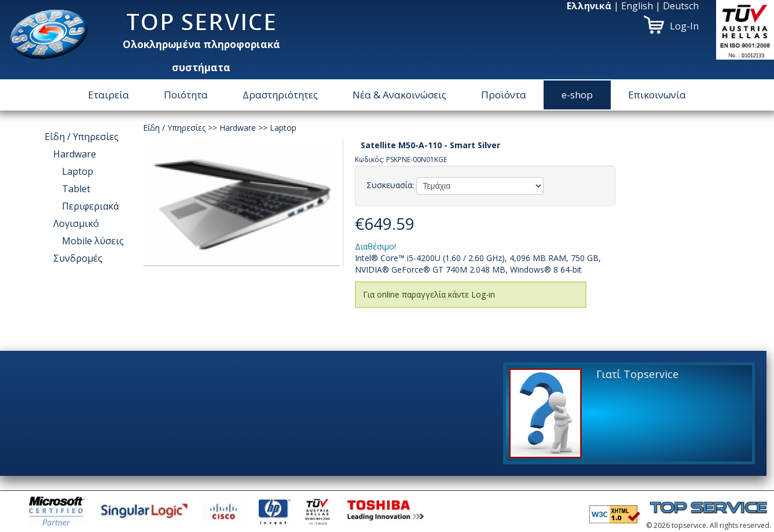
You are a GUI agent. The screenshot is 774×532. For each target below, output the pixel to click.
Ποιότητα (186, 95)
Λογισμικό (76, 223)
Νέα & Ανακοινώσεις (399, 95)
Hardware (75, 154)
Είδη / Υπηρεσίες (82, 137)
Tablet (76, 189)
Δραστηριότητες (280, 95)
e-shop (577, 95)
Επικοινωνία (657, 95)
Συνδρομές (78, 258)
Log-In (684, 26)
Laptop (78, 171)
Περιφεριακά (90, 206)
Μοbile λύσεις (93, 241)
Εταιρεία (109, 95)
